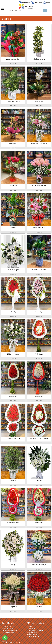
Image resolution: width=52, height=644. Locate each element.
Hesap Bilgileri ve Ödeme (35, 630)
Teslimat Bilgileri (32, 634)
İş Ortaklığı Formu (33, 636)
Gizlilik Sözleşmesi (8, 628)
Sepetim (47, 2)
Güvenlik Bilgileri (32, 632)
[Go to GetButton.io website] (5, 642)
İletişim (29, 626)
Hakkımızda (31, 628)
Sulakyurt (6, 19)
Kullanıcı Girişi (24, 2)
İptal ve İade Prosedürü (10, 630)
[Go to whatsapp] (5, 638)
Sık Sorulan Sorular (8, 632)
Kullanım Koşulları (8, 626)
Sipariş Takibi (37, 2)
